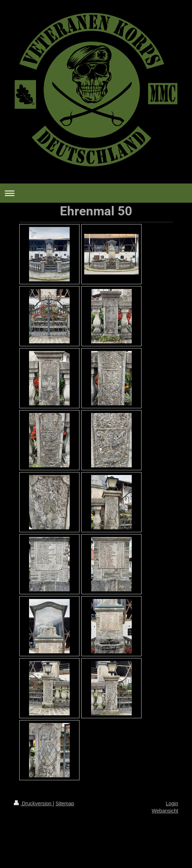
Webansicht (165, 811)
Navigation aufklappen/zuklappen (96, 193)
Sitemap (65, 803)
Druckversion (33, 803)
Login (172, 803)
